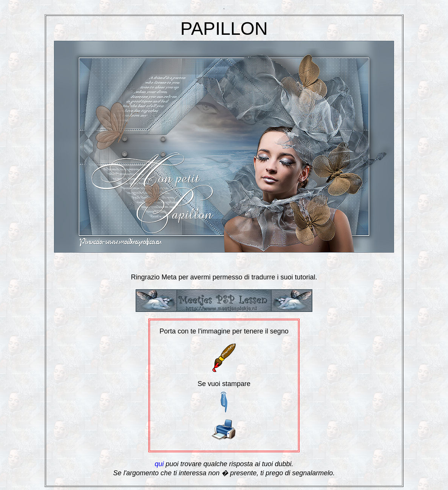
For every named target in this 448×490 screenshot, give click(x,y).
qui (159, 464)
